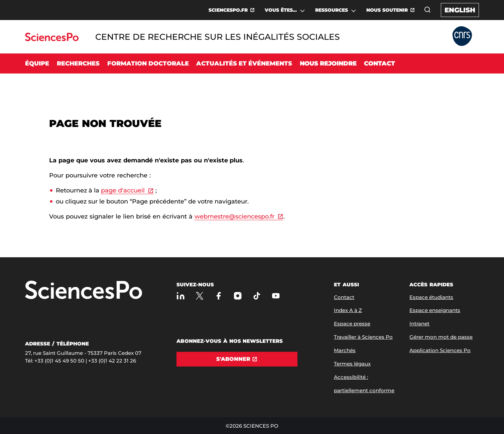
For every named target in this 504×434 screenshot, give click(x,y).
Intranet (419, 324)
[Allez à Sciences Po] (84, 291)
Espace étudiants (431, 297)
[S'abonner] (237, 359)
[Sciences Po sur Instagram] (238, 296)
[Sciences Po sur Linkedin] (181, 296)
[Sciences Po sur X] (200, 296)
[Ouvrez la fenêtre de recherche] (427, 10)
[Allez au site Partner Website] (462, 37)
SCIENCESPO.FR (228, 10)
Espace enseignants (435, 310)
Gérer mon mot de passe (441, 337)
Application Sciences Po (440, 350)
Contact (380, 63)
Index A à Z (348, 310)
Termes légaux (352, 364)
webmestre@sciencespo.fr (234, 216)
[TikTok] (257, 296)
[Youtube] (276, 296)
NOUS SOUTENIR (387, 10)
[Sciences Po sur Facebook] (219, 296)
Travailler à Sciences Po (363, 337)
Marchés (345, 350)
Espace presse (352, 324)
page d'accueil (123, 190)
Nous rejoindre (328, 63)
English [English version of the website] (460, 10)
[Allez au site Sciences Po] (52, 39)
